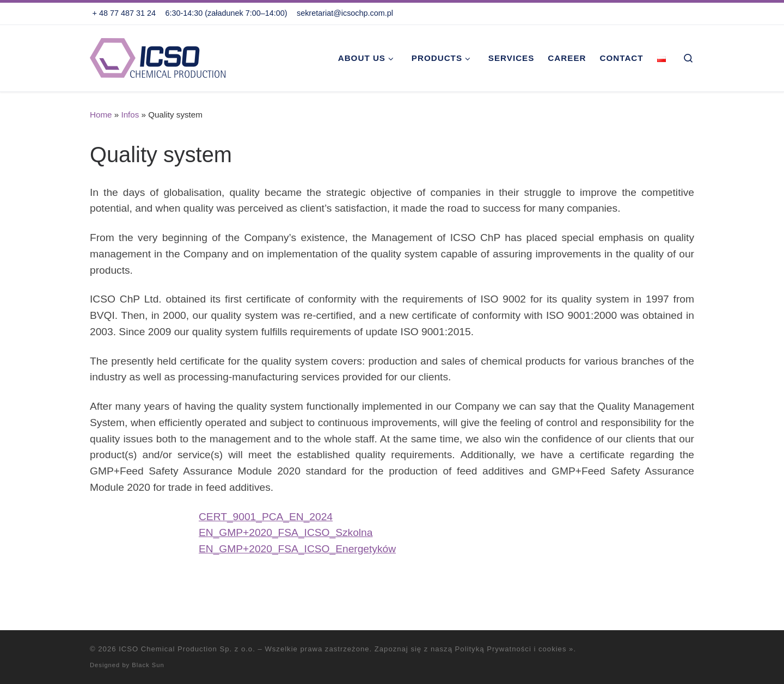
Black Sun (148, 665)
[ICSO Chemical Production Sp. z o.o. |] (158, 56)
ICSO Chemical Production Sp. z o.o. (187, 649)
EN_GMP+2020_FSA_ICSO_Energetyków (297, 549)
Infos (130, 115)
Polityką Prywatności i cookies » (514, 649)
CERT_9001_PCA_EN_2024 (266, 517)
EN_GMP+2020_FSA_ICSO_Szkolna (286, 532)
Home (101, 115)
